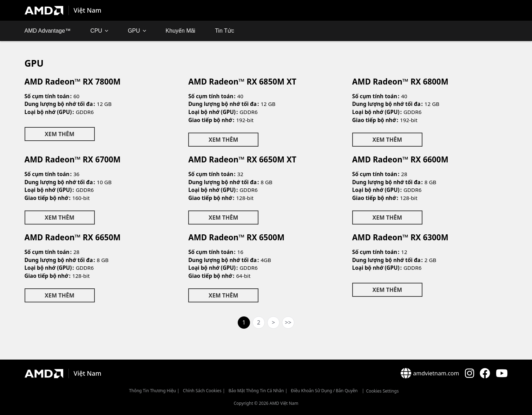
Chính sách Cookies (202, 391)
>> (288, 322)
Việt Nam (88, 10)
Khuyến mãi (181, 31)
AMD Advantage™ (48, 31)
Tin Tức (225, 31)
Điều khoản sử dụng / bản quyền (324, 391)
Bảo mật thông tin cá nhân (256, 391)
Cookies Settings (382, 391)
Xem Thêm (59, 134)
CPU (96, 31)
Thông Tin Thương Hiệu (153, 391)
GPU (134, 31)
